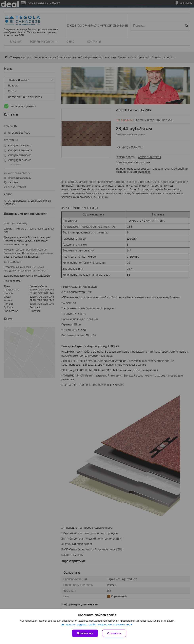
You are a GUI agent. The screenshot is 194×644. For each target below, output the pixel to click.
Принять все (85, 633)
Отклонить (114, 633)
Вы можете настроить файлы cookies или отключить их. (96, 625)
